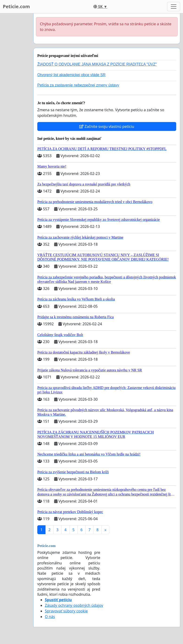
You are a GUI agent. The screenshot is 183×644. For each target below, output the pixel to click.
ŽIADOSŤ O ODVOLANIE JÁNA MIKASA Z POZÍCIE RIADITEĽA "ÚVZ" (97, 64)
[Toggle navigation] (174, 7)
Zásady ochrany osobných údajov (74, 605)
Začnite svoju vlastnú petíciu (107, 126)
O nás (50, 617)
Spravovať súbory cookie (66, 611)
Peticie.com (16, 6)
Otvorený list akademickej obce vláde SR (71, 75)
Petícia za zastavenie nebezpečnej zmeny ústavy (78, 85)
